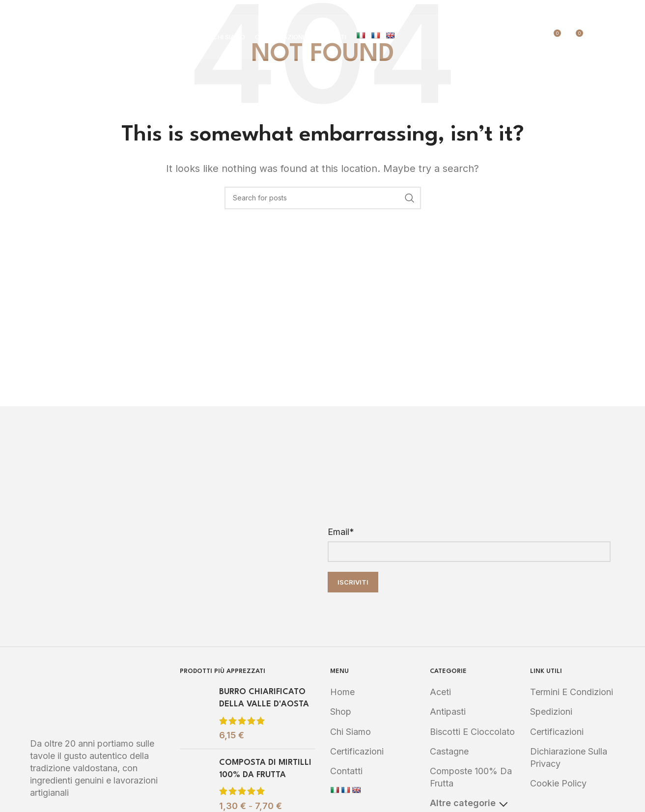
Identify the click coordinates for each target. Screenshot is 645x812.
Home (342, 692)
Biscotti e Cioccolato (472, 732)
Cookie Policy (558, 783)
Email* (341, 532)
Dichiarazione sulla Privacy (569, 757)
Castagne (449, 751)
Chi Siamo (351, 732)
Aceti (440, 692)
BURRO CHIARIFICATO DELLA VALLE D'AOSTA (264, 698)
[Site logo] (89, 36)
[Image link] (98, 696)
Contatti (346, 771)
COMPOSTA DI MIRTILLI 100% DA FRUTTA (265, 769)
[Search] (596, 37)
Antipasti (448, 712)
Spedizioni (551, 712)
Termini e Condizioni (572, 692)
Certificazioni (357, 751)
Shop (341, 712)
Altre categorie (469, 803)
